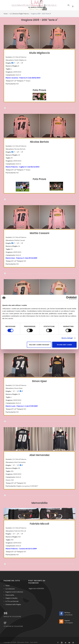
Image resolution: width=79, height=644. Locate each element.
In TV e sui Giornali (12, 601)
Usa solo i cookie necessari (39, 345)
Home (6, 14)
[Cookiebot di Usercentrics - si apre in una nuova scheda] (68, 298)
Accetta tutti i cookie (64, 345)
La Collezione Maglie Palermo (19, 14)
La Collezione (10, 589)
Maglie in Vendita (11, 598)
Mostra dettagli (67, 338)
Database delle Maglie (13, 604)
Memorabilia (10, 595)
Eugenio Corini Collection (14, 592)
